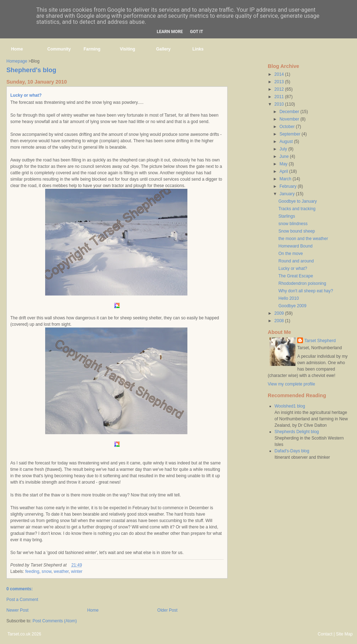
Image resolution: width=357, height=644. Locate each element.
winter (77, 571)
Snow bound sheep (297, 231)
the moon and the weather (303, 239)
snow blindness (293, 224)
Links (198, 49)
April (284, 171)
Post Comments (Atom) (55, 621)
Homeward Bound (295, 246)
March (286, 179)
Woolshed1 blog (290, 406)
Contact (325, 634)
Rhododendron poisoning (302, 283)
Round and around (296, 261)
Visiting (127, 49)
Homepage (17, 61)
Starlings (287, 216)
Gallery (163, 49)
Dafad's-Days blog (292, 451)
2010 (280, 104)
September (291, 134)
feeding (32, 571)
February (289, 186)
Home (17, 49)
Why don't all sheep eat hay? (306, 291)
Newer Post (17, 610)
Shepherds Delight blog (297, 432)
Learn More (170, 32)
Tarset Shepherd (320, 341)
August (287, 142)
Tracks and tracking (297, 209)
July (284, 149)
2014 (280, 74)
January (288, 194)
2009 (280, 313)
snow (46, 571)
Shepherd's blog (31, 70)
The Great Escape (296, 276)
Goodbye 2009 (292, 306)
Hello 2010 (289, 298)
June (285, 156)
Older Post (167, 610)
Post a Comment (22, 600)
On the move (291, 254)
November (290, 119)
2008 (280, 321)
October (288, 127)
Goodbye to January (298, 201)
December (290, 112)
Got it (196, 32)
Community (59, 49)
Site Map (344, 634)
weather (61, 571)
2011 (280, 97)
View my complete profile (291, 384)
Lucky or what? (26, 95)
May (284, 164)
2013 (280, 82)
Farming (92, 49)
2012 (280, 89)
